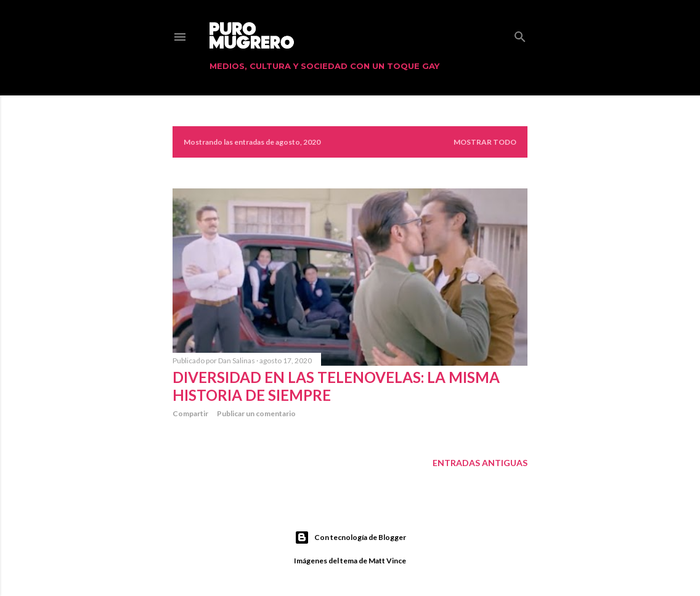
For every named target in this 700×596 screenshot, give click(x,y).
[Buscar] (520, 34)
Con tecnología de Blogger (350, 538)
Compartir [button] (190, 413)
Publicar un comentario (256, 413)
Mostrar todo (485, 142)
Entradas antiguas (480, 463)
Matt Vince (387, 561)
